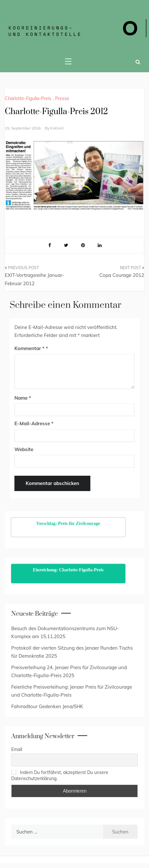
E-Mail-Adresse (34, 423)
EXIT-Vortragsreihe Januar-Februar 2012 (34, 279)
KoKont (57, 128)
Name (23, 398)
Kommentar (29, 348)
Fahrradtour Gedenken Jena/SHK (47, 706)
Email (17, 749)
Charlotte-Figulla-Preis (28, 98)
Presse (62, 98)
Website (24, 449)
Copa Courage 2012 (122, 275)
